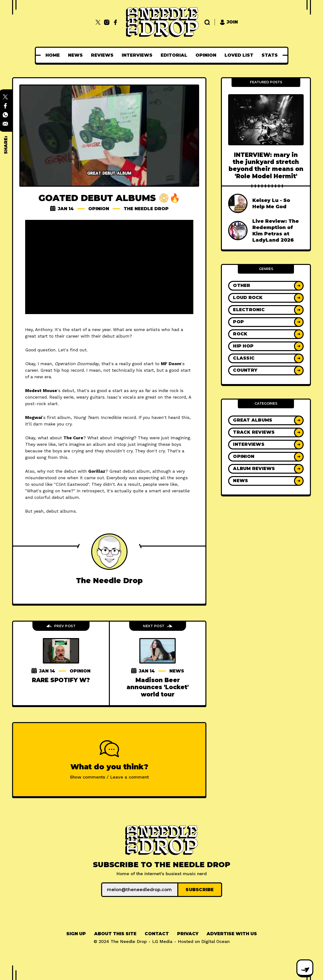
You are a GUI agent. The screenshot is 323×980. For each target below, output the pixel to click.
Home (53, 55)
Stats (270, 55)
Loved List (239, 55)
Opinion (206, 55)
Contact (157, 934)
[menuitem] (53, 55)
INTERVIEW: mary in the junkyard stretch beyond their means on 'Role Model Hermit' (266, 166)
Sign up (76, 934)
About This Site (115, 934)
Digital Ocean (215, 941)
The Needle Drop (146, 209)
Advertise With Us (232, 934)
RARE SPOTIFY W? (61, 680)
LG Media (162, 941)
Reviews (102, 55)
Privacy (188, 934)
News (75, 55)
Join (229, 22)
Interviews (137, 55)
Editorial (174, 55)
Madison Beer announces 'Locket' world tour (158, 687)
